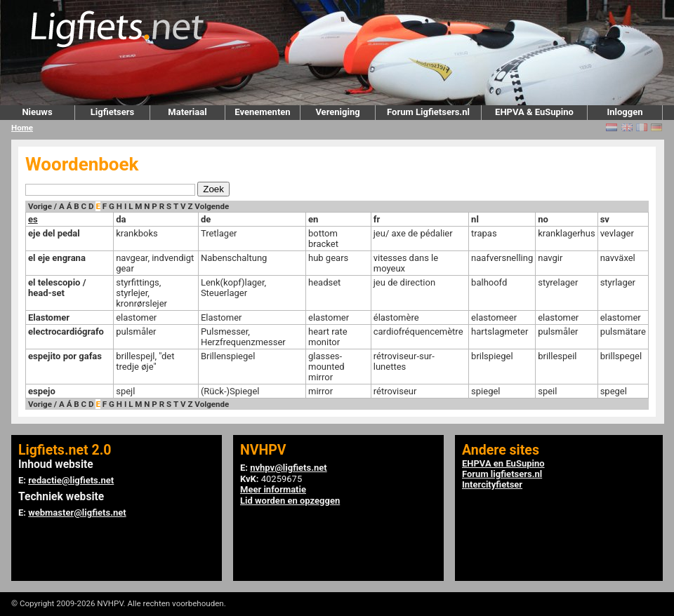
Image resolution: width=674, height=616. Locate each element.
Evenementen (262, 112)
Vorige (40, 206)
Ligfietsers (112, 112)
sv (605, 219)
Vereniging (337, 112)
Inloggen (625, 112)
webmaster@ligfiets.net (77, 513)
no (543, 219)
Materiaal (187, 112)
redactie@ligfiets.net (71, 480)
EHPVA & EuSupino (534, 112)
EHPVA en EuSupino (503, 463)
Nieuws (37, 112)
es (33, 219)
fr (377, 219)
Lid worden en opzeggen (290, 501)
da (121, 219)
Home (22, 128)
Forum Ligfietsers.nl (428, 112)
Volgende (212, 206)
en (313, 219)
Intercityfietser (492, 484)
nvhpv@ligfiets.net (288, 468)
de (206, 219)
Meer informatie (273, 489)
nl (475, 219)
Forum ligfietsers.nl (502, 474)
